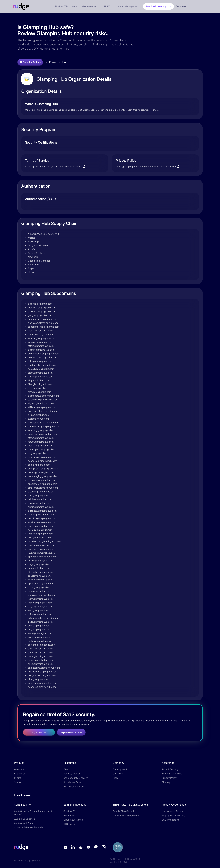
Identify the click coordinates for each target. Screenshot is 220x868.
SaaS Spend (70, 815)
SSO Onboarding (171, 820)
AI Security (69, 824)
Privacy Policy (169, 778)
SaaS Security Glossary (76, 778)
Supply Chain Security (124, 811)
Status (18, 782)
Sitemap (166, 782)
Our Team (118, 774)
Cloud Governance (73, 820)
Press (116, 778)
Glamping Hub (58, 62)
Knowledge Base (72, 782)
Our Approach (120, 769)
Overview (19, 769)
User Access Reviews (173, 811)
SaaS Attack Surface (25, 823)
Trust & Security (170, 769)
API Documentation (73, 787)
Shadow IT (69, 811)
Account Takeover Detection (29, 827)
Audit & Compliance (25, 819)
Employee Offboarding (174, 815)
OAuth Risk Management (126, 815)
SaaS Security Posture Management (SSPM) (33, 813)
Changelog (20, 774)
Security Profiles (72, 774)
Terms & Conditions (172, 774)
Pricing (18, 778)
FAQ (66, 769)
